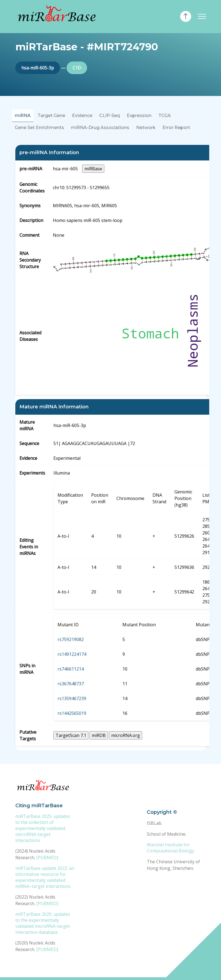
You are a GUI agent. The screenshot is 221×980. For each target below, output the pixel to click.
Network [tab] (146, 128)
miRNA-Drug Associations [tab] (100, 128)
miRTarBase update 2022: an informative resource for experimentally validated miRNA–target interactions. (45, 877)
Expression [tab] (139, 115)
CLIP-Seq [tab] (110, 115)
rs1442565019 (72, 713)
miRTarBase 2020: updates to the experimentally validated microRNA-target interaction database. (43, 923)
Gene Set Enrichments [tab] (39, 128)
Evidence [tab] (82, 115)
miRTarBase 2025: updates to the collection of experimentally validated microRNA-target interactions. (43, 828)
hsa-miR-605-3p (38, 68)
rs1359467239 (72, 698)
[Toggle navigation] (202, 16)
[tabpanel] (111, 448)
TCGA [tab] (165, 115)
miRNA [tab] (23, 115)
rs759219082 (71, 639)
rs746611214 (71, 669)
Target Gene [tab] (51, 115)
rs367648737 (71, 684)
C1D (77, 68)
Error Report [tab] (176, 128)
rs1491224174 (72, 654)
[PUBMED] (47, 858)
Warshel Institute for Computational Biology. (171, 848)
